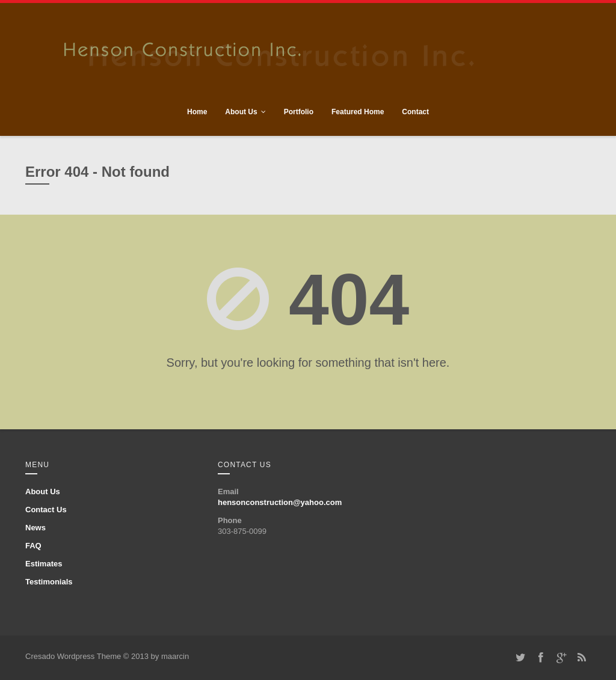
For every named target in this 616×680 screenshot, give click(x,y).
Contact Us (46, 510)
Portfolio (299, 112)
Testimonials (49, 582)
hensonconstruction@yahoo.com (280, 502)
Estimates (44, 564)
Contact (415, 112)
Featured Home (358, 112)
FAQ (33, 546)
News (35, 528)
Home (197, 112)
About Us (241, 112)
